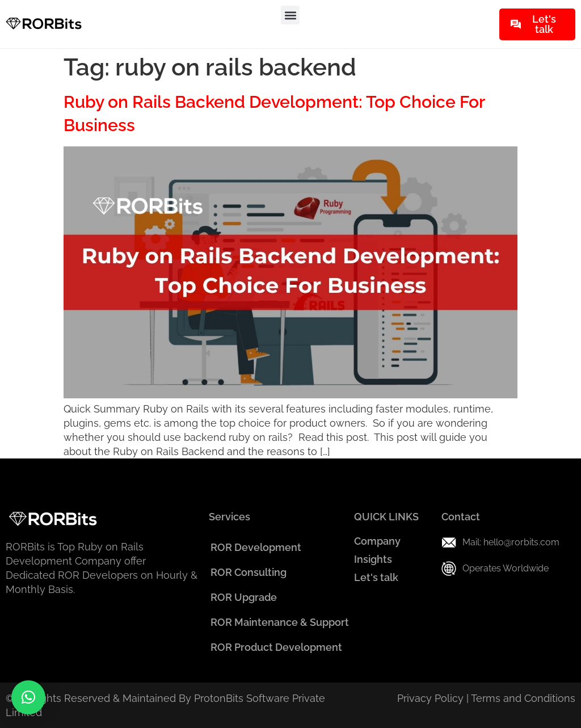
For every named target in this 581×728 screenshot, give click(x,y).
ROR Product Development (276, 647)
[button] (290, 15)
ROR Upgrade (244, 597)
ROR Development (256, 547)
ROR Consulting (249, 572)
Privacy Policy (430, 698)
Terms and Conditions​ (523, 698)
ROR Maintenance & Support (280, 622)
